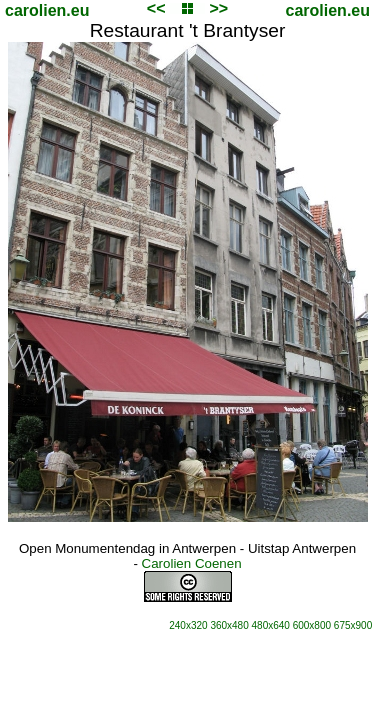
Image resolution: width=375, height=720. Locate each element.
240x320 (188, 625)
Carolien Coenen (192, 563)
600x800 (312, 625)
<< (156, 8)
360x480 (229, 625)
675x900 (353, 625)
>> (218, 8)
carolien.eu (47, 10)
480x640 (271, 625)
